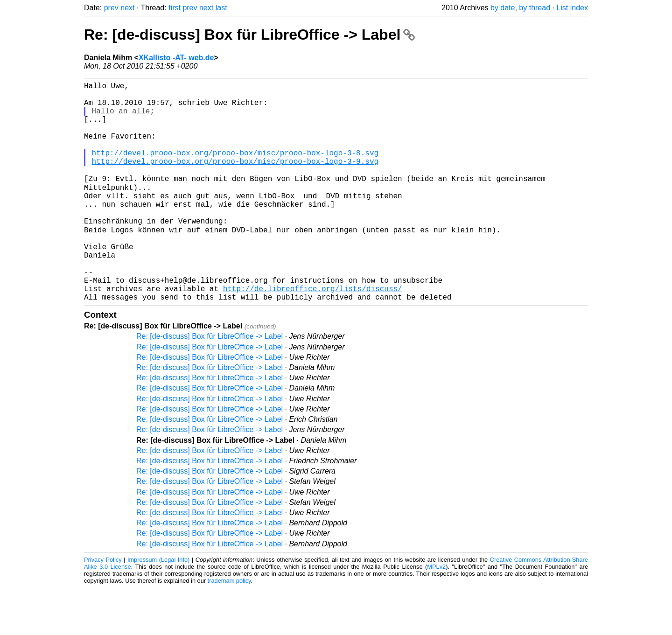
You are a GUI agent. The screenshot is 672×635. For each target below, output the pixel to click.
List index (572, 8)
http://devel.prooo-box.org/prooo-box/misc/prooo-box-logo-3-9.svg (235, 180)
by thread (535, 8)
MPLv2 (436, 614)
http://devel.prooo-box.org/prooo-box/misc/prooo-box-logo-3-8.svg (235, 169)
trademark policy (229, 628)
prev (111, 8)
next (127, 8)
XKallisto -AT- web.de (176, 58)
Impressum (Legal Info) (158, 607)
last (221, 8)
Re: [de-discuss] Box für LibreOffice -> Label (249, 35)
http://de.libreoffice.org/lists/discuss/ (313, 334)
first (175, 8)
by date (503, 8)
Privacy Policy (103, 607)
